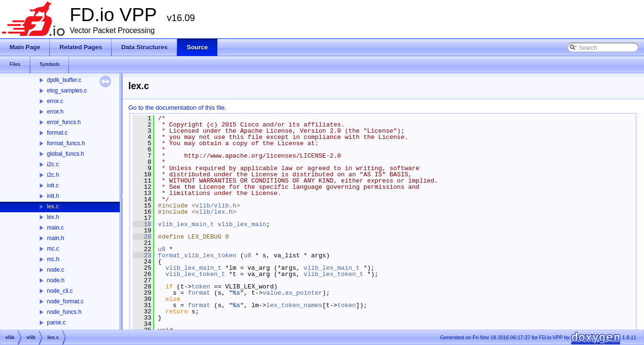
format (199, 293)
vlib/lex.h (214, 212)
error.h (55, 112)
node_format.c (65, 301)
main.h (56, 238)
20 (142, 237)
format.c (57, 133)
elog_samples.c (67, 91)
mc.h (53, 259)
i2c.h (53, 175)
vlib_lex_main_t (186, 224)
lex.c (53, 207)
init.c (53, 185)
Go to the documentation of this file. (177, 108)
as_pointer (304, 293)
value (272, 293)
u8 (162, 249)
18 (142, 224)
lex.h (53, 217)
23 (142, 255)
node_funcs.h (64, 312)
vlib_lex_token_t (195, 274)
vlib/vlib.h (216, 206)
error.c (55, 101)
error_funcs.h (64, 122)
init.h (53, 196)
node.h (56, 280)
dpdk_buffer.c (64, 80)
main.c (55, 228)
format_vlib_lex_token (197, 255)
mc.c (53, 249)
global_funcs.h (65, 154)
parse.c (56, 322)
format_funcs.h (66, 143)
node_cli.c (60, 291)
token (201, 287)
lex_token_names (294, 305)
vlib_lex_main (242, 224)
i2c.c (53, 164)
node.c (56, 270)
